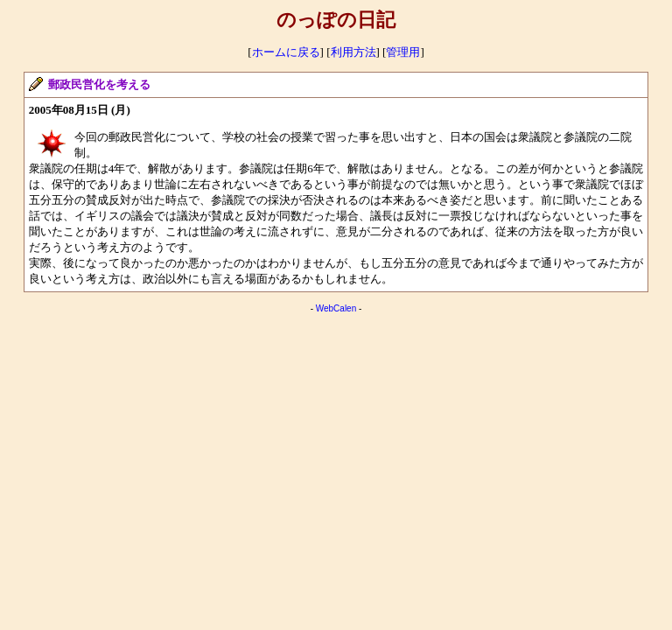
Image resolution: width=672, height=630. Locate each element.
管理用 (403, 52)
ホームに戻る (286, 52)
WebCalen (336, 308)
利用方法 (353, 52)
